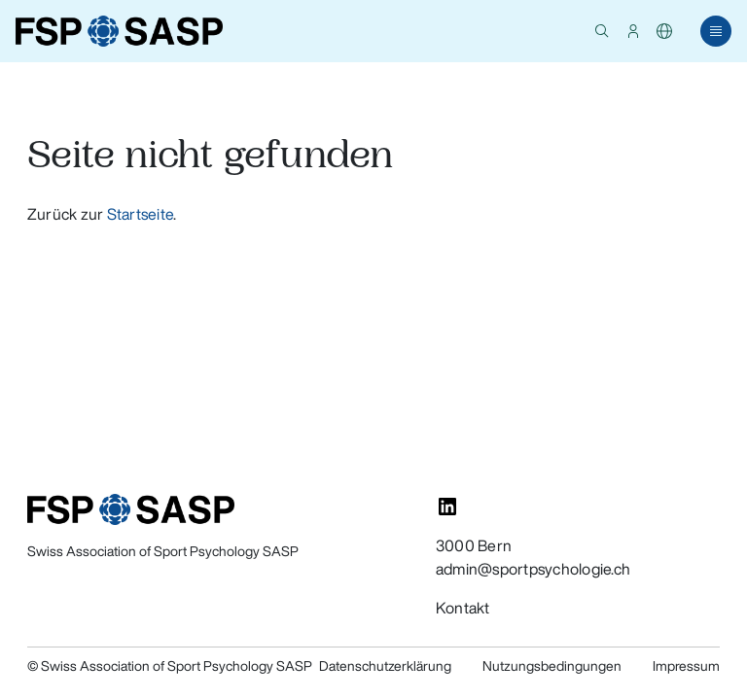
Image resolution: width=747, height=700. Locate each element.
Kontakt (463, 608)
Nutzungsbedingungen (552, 666)
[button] (602, 31)
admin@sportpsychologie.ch (533, 569)
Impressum (686, 666)
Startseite (140, 214)
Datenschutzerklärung (385, 666)
